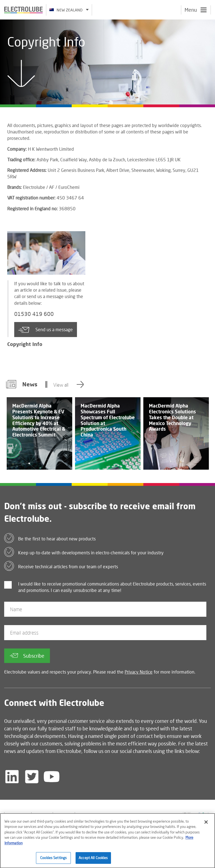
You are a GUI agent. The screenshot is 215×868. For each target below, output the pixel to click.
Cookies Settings (53, 860)
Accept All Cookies (93, 860)
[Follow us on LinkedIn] (12, 777)
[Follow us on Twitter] (32, 777)
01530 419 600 (34, 314)
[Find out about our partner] (134, 815)
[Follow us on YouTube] (52, 777)
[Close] (206, 825)
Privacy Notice (139, 672)
